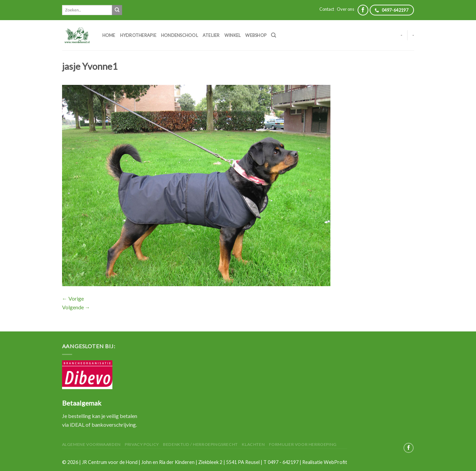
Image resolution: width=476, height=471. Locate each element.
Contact (327, 9)
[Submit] (117, 10)
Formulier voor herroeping (303, 444)
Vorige (73, 298)
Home (109, 35)
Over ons (346, 9)
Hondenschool (179, 35)
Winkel (233, 35)
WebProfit (335, 462)
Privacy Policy (142, 444)
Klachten (253, 444)
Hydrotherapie (138, 35)
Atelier (211, 35)
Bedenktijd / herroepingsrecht (200, 444)
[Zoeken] (274, 35)
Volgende (76, 307)
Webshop (256, 35)
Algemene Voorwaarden (91, 444)
